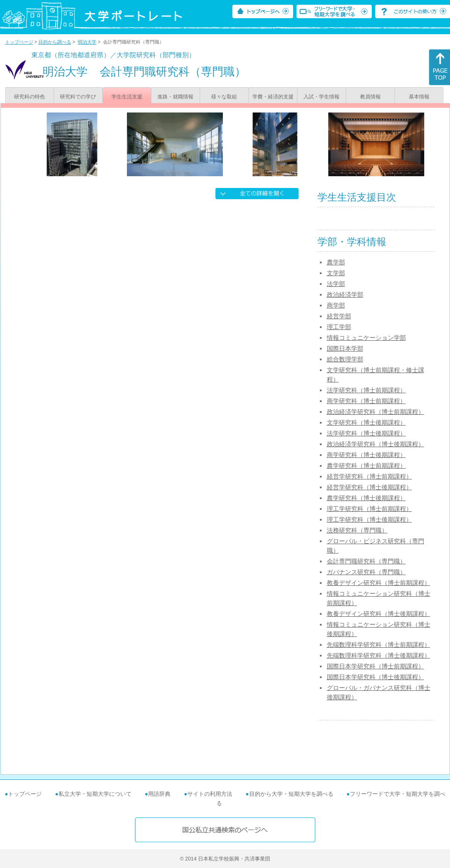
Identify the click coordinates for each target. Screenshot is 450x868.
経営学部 (339, 316)
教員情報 (370, 97)
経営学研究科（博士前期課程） (369, 476)
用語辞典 (159, 794)
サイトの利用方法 (210, 794)
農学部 (336, 262)
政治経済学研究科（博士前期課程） (376, 412)
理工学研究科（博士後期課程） (369, 520)
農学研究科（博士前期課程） (366, 466)
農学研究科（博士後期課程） (366, 498)
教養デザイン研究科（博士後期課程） (379, 614)
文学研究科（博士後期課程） (366, 423)
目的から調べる (55, 42)
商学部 (336, 305)
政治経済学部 (345, 295)
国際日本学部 (345, 348)
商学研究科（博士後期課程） (366, 455)
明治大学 (87, 42)
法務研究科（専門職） (357, 530)
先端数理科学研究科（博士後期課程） (379, 655)
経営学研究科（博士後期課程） (369, 487)
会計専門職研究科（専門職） (366, 561)
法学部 (336, 284)
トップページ (19, 42)
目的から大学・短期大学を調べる (291, 794)
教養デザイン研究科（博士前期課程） (379, 583)
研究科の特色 (30, 97)
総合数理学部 (345, 359)
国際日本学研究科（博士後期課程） (376, 677)
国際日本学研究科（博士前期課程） (376, 666)
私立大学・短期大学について (95, 794)
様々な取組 (224, 97)
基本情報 (419, 97)
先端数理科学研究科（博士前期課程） (379, 645)
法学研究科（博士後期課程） (366, 433)
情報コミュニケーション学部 (366, 338)
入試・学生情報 (321, 97)
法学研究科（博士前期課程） (366, 390)
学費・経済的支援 (273, 97)
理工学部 (339, 327)
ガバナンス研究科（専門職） (366, 572)
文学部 (336, 273)
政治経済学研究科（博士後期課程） (376, 444)
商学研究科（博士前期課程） (366, 401)
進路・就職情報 (175, 97)
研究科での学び (78, 97)
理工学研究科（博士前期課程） (369, 509)
